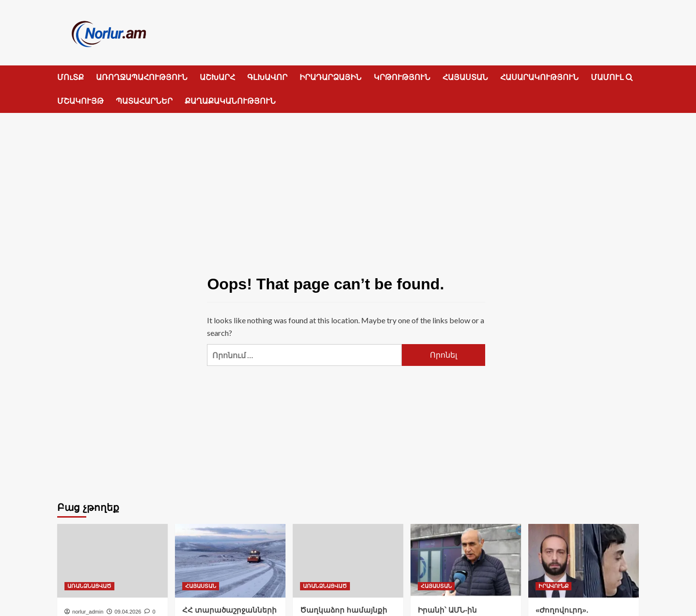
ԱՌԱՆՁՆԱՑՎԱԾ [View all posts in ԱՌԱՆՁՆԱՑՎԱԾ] (89, 586)
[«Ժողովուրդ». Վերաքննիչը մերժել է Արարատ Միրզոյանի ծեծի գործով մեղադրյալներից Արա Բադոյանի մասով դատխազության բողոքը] (584, 561)
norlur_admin (88, 612)
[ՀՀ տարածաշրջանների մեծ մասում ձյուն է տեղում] (230, 561)
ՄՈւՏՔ (71, 77)
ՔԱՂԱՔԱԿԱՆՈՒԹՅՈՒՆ (230, 101)
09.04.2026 (128, 612)
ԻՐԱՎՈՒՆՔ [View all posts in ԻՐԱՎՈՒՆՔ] (554, 586)
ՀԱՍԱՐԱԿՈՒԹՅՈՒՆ (539, 77)
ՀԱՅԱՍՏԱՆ (465, 77)
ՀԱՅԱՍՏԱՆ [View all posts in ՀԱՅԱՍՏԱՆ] (201, 586)
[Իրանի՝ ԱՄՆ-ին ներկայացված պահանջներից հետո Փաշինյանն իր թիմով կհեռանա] (466, 561)
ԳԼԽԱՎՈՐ (267, 77)
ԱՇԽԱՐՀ (217, 77)
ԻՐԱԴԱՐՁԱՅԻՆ (331, 77)
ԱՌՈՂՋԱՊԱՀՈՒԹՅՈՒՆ (142, 77)
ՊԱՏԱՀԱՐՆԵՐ (144, 101)
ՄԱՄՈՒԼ (607, 77)
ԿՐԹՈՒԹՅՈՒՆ (402, 77)
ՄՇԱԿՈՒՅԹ (80, 101)
